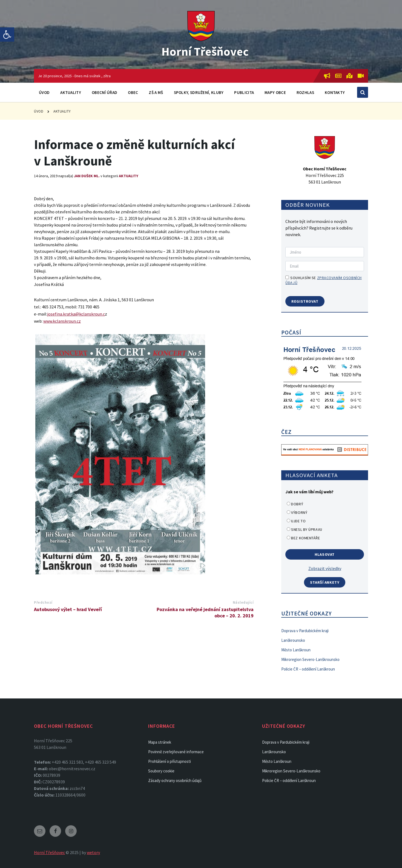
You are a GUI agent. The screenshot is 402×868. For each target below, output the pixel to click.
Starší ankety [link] (325, 582)
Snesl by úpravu (307, 529)
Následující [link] (243, 602)
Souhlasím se (323, 280)
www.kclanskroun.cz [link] (62, 321)
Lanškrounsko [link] (293, 640)
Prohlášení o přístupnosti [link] (170, 761)
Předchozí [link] (43, 602)
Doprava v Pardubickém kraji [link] (305, 631)
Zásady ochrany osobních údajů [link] (175, 780)
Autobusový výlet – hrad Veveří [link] (68, 609)
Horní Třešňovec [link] (205, 51)
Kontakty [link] (335, 92)
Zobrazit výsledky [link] (325, 568)
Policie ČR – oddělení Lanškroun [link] (308, 669)
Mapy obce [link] (275, 92)
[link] (7, 35)
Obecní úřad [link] (104, 92)
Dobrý (297, 504)
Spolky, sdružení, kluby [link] (199, 92)
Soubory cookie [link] (161, 771)
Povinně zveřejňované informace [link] (176, 752)
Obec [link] (133, 92)
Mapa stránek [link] (160, 742)
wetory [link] (93, 852)
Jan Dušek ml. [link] (87, 176)
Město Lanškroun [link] (296, 650)
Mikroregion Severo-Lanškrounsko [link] (310, 659)
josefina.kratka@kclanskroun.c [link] (76, 314)
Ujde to (298, 521)
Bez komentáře (305, 538)
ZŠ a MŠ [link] (156, 92)
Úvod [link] (44, 92)
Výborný (299, 512)
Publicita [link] (244, 92)
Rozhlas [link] (305, 92)
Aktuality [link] (71, 92)
